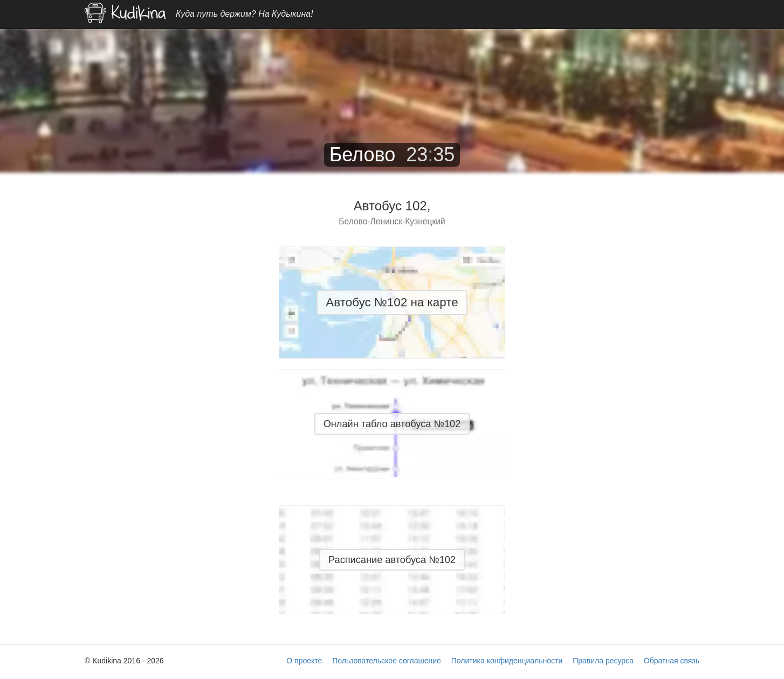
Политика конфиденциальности (507, 661)
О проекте (304, 661)
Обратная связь (672, 661)
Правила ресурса (603, 661)
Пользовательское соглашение (387, 661)
